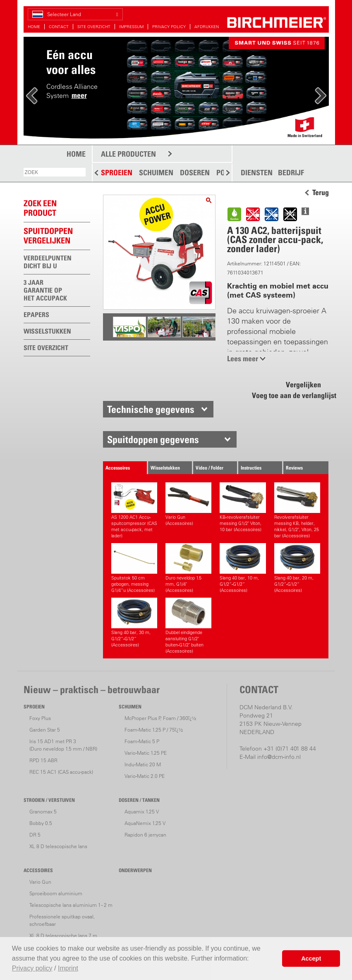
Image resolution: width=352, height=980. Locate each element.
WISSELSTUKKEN (47, 331)
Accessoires (118, 468)
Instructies (251, 468)
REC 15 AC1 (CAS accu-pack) (61, 772)
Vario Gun (40, 882)
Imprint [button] (68, 968)
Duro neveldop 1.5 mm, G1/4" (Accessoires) (188, 568)
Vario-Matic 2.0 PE (145, 776)
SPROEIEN (117, 173)
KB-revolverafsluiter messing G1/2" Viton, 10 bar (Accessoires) (243, 507)
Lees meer (243, 359)
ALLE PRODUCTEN (128, 154)
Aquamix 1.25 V (142, 812)
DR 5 (35, 835)
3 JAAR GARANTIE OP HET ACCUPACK (45, 290)
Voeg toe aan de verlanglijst (290, 395)
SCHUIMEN (156, 173)
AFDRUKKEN (207, 27)
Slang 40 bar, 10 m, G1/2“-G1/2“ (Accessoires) (243, 568)
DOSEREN (195, 173)
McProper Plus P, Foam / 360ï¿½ (160, 718)
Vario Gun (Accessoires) (188, 504)
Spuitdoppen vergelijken (48, 236)
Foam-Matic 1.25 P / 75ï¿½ (154, 730)
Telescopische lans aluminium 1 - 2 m (71, 905)
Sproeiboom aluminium (56, 893)
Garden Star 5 (45, 730)
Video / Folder (210, 468)
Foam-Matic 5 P (142, 741)
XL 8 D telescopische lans (58, 846)
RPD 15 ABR (43, 760)
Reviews (294, 468)
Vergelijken (303, 385)
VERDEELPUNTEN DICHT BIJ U (48, 262)
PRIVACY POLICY (169, 27)
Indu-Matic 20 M (143, 764)
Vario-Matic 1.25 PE (146, 753)
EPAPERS (36, 315)
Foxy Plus (40, 718)
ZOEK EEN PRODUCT (40, 208)
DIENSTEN (257, 173)
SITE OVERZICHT (94, 27)
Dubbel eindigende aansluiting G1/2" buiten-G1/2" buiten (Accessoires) (188, 626)
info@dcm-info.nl (279, 757)
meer (79, 95)
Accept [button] (311, 959)
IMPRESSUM (131, 27)
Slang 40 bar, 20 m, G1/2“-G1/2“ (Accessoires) (297, 568)
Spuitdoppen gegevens (153, 439)
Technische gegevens (151, 409)
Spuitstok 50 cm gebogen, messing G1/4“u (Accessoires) (134, 568)
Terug (321, 193)
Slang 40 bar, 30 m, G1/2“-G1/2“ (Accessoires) (134, 623)
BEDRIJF (291, 173)
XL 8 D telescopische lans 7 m (63, 936)
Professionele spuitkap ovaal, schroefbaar (62, 920)
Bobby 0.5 (41, 823)
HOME (34, 27)
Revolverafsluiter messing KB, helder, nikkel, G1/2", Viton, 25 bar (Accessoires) (297, 510)
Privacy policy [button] (32, 968)
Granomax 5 (43, 812)
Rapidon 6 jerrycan (145, 835)
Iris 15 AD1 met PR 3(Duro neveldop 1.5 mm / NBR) (63, 745)
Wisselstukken (165, 468)
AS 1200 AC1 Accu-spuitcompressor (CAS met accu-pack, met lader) (134, 510)
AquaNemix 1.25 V (145, 823)
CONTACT (59, 27)
